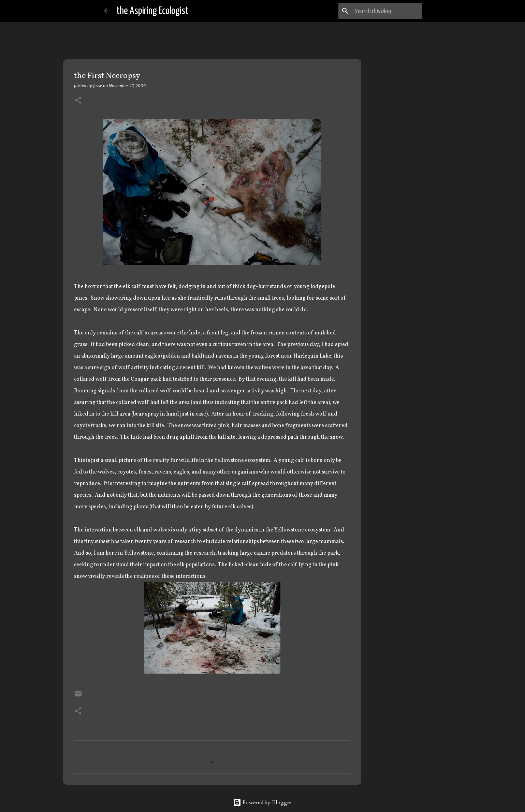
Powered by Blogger (262, 802)
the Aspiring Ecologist (152, 11)
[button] (78, 101)
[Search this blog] (387, 11)
